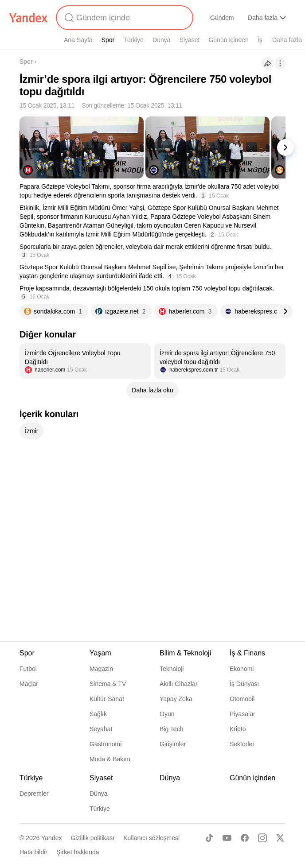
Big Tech (171, 729)
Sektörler (242, 744)
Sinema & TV (108, 684)
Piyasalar (242, 714)
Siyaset (190, 40)
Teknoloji (172, 669)
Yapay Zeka (176, 699)
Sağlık (98, 714)
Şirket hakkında (78, 852)
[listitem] (85, 361)
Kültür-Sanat (107, 699)
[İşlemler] (280, 63)
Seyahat (101, 729)
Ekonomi (242, 669)
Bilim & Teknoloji (185, 653)
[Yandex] (28, 18)
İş (260, 40)
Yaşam (100, 653)
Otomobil (242, 699)
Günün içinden (228, 40)
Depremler (34, 794)
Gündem (222, 18)
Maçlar (29, 684)
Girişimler (173, 744)
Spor (108, 40)
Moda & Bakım (110, 759)
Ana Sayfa (78, 40)
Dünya (161, 40)
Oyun (167, 714)
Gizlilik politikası (92, 838)
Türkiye (133, 40)
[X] (280, 838)
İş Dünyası (244, 684)
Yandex (51, 838)
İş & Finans (247, 653)
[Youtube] (227, 838)
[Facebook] (245, 838)
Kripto (238, 729)
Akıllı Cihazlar (179, 684)
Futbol (28, 669)
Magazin (101, 669)
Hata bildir (33, 852)
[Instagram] (262, 838)
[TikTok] (209, 838)
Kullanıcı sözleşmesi (151, 838)
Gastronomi (106, 744)
